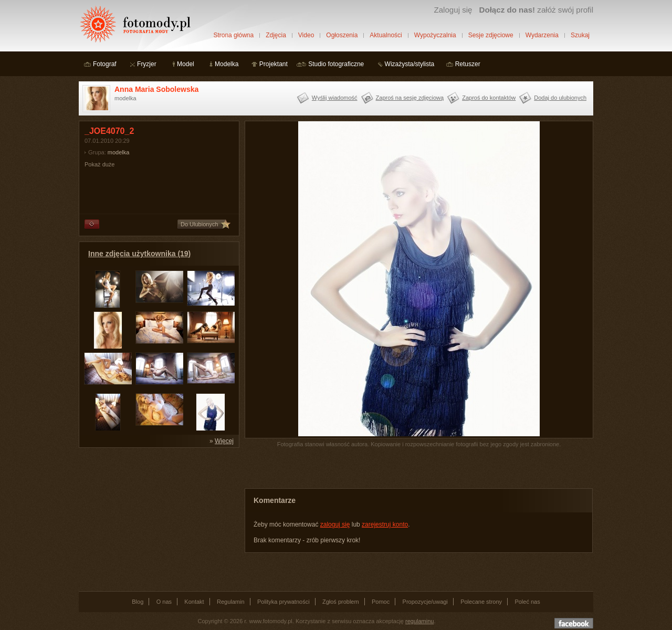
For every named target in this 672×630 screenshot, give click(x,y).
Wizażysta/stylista (410, 64)
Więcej (224, 441)
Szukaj (580, 35)
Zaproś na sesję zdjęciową (410, 98)
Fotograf (105, 64)
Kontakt (194, 602)
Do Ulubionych (199, 224)
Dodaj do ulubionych (560, 98)
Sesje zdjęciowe (491, 35)
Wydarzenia (542, 35)
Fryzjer (147, 64)
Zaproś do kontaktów (489, 98)
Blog (138, 602)
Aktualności (386, 35)
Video (306, 35)
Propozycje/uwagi (425, 602)
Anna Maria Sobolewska (156, 89)
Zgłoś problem (341, 602)
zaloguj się (335, 524)
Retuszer (468, 64)
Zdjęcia (276, 35)
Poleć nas (527, 602)
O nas (164, 602)
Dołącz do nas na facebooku (574, 623)
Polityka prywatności (283, 602)
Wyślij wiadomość (335, 98)
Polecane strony (481, 602)
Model (186, 64)
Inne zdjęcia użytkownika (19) (139, 254)
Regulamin (231, 602)
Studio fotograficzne (336, 64)
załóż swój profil (536, 10)
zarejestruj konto (385, 524)
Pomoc (381, 602)
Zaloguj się (453, 10)
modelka (119, 152)
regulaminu (419, 621)
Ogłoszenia (342, 35)
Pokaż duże (99, 164)
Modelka (227, 64)
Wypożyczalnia (435, 35)
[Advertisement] (157, 519)
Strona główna (233, 35)
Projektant (274, 64)
